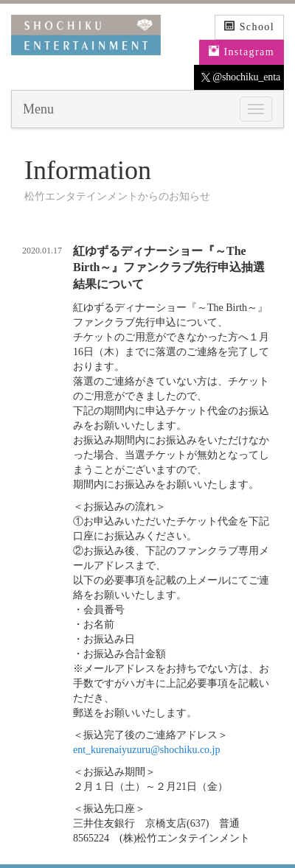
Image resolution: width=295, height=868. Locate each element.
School (249, 27)
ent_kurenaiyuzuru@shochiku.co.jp (147, 750)
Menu (38, 109)
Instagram (242, 52)
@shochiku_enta (241, 77)
